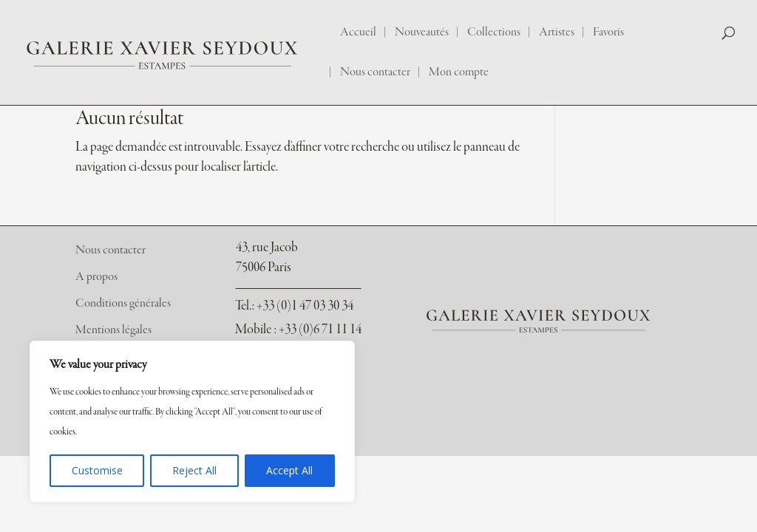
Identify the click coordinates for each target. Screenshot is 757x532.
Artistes (557, 33)
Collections (494, 33)
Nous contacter (375, 72)
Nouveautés (422, 33)
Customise (97, 470)
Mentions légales (113, 330)
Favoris (608, 33)
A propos (96, 277)
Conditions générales (123, 304)
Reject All (194, 470)
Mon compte (459, 72)
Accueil (358, 33)
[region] (192, 422)
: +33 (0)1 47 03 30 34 (294, 306)
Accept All (289, 470)
